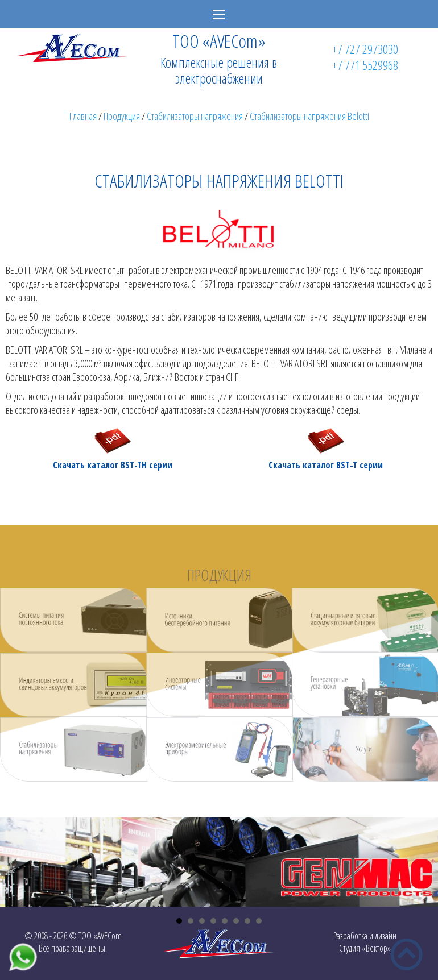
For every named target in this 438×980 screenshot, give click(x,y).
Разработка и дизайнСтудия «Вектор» (365, 942)
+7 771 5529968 (365, 65)
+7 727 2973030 (365, 49)
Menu (219, 14)
